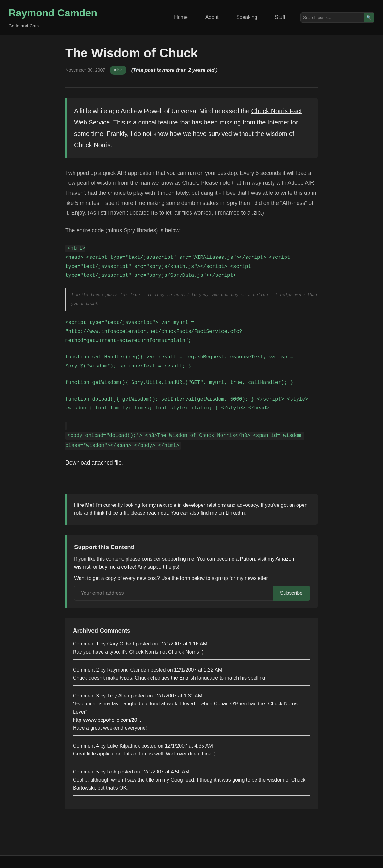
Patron (247, 559)
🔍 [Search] (369, 17)
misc (118, 70)
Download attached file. (94, 463)
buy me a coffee (249, 295)
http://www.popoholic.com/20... (107, 720)
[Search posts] (332, 17)
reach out (157, 513)
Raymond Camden (53, 13)
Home (181, 17)
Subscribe (291, 593)
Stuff (280, 17)
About (212, 17)
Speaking (247, 17)
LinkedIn (235, 513)
